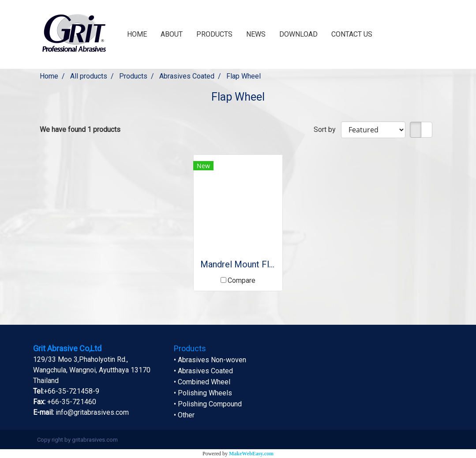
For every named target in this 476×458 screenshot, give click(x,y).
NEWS (256, 34)
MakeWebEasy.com (251, 454)
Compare (242, 280)
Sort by (327, 130)
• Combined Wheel (202, 382)
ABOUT (172, 34)
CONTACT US (352, 34)
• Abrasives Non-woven (210, 360)
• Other (184, 415)
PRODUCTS (214, 34)
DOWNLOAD (298, 34)
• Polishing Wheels (203, 393)
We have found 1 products (80, 130)
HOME (137, 34)
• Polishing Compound (208, 404)
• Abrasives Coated (203, 371)
